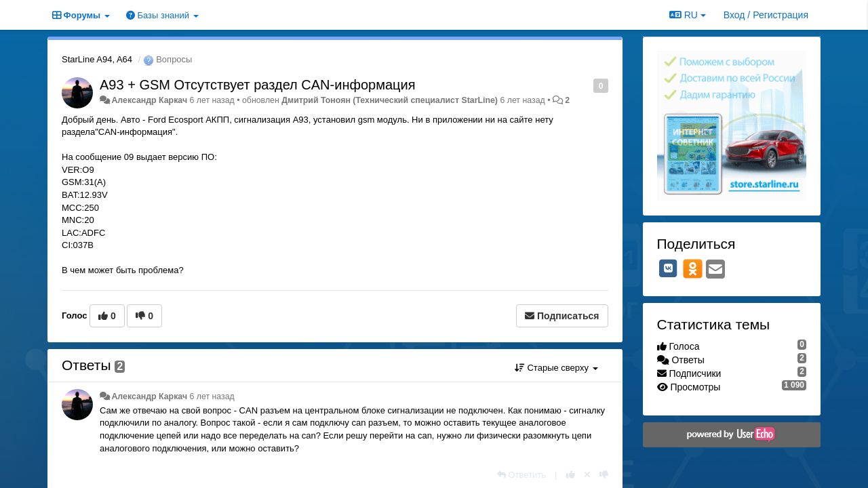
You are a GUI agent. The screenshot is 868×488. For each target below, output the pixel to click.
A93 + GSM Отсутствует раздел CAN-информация (257, 85)
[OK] (693, 268)
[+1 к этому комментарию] (571, 475)
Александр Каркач (149, 100)
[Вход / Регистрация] (766, 15)
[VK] (669, 268)
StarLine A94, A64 (97, 59)
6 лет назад (212, 396)
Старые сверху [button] (556, 368)
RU (688, 15)
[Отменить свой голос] (587, 475)
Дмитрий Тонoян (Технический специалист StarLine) (390, 100)
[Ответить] (521, 475)
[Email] (715, 270)
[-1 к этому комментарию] (604, 475)
